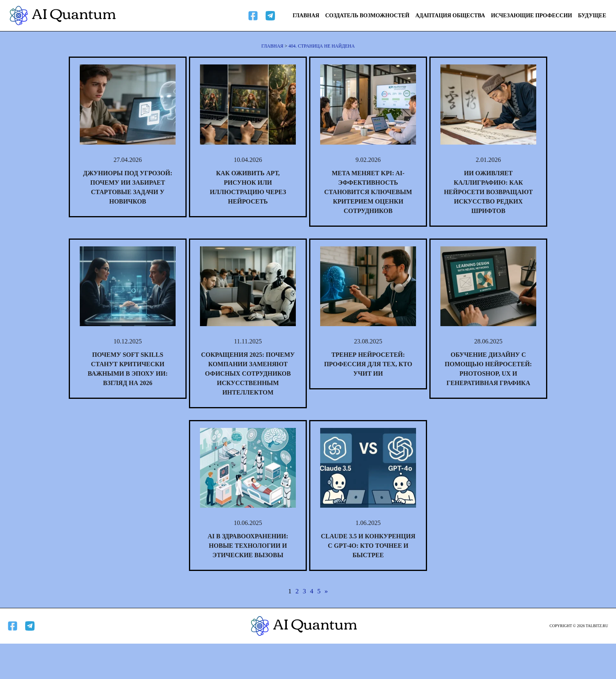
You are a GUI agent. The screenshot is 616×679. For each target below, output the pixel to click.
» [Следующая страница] (326, 591)
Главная (306, 16)
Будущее (592, 16)
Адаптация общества (450, 16)
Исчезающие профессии (532, 16)
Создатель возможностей (368, 16)
